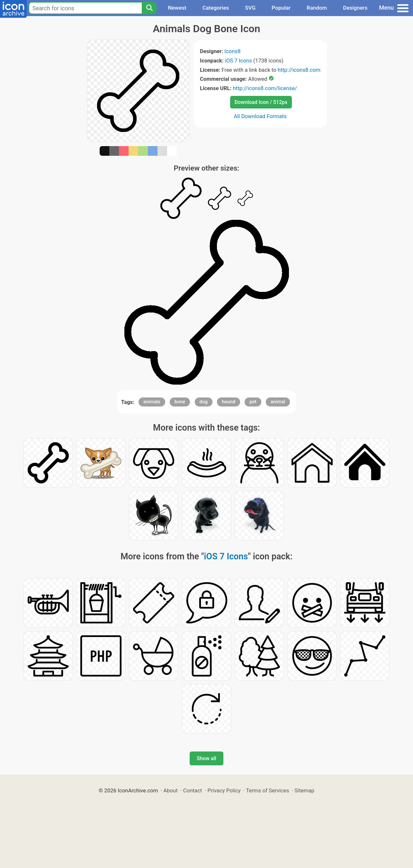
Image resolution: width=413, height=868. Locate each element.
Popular (281, 8)
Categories (216, 8)
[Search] (149, 8)
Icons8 (232, 51)
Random (317, 8)
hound (229, 402)
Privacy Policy (224, 790)
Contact (193, 790)
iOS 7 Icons (238, 61)
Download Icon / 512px (261, 102)
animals (152, 402)
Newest (177, 8)
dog (204, 402)
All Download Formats (260, 116)
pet (253, 402)
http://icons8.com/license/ (265, 88)
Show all (206, 758)
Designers (355, 8)
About (171, 790)
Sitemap (304, 790)
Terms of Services (267, 790)
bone (180, 402)
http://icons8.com (299, 70)
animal (278, 402)
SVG (250, 8)
